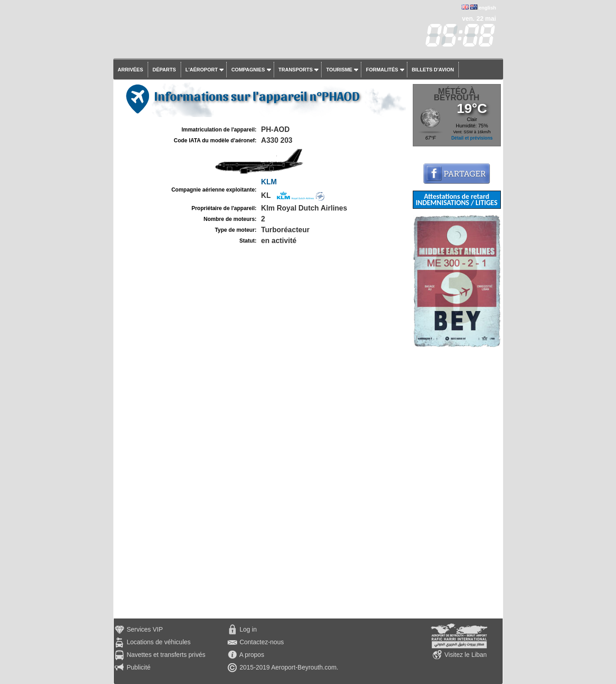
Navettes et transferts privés (166, 655)
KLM (269, 182)
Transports (296, 70)
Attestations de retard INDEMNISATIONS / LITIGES (456, 199)
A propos (252, 655)
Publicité (138, 667)
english (488, 8)
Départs (164, 70)
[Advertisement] (457, 483)
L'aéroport (202, 70)
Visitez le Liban (466, 655)
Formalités (382, 70)
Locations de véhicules (159, 642)
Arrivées (131, 70)
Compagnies (248, 70)
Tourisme (339, 70)
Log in (248, 629)
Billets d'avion (433, 70)
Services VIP (145, 629)
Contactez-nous (261, 642)
